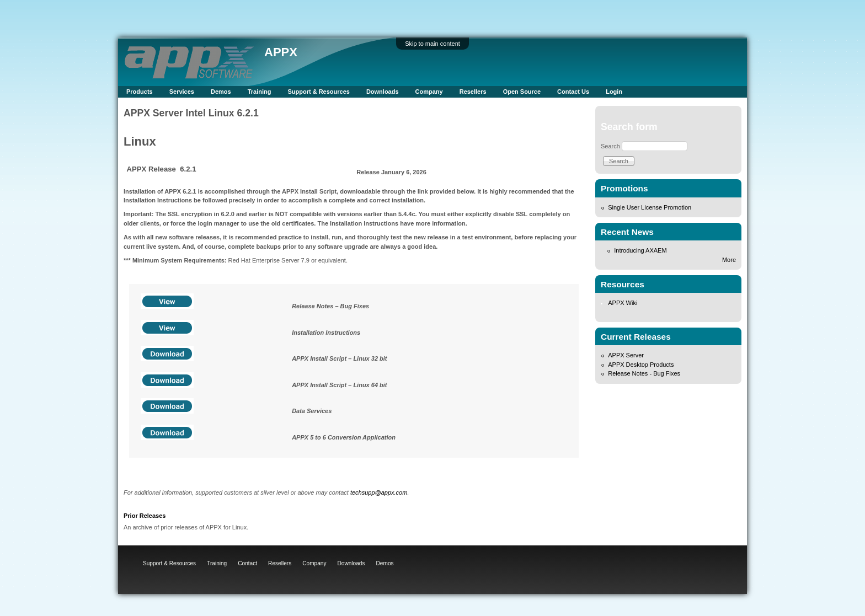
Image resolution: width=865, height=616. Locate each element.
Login (614, 92)
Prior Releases (145, 516)
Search (610, 146)
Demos (221, 92)
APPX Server (626, 355)
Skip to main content (432, 44)
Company (429, 92)
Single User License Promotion (650, 207)
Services (182, 92)
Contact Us (573, 92)
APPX (281, 52)
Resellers (473, 92)
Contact (247, 563)
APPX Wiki (623, 303)
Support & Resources (318, 92)
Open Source (522, 92)
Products (140, 92)
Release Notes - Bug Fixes (644, 373)
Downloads (383, 92)
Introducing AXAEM (640, 250)
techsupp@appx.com (379, 492)
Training (260, 92)
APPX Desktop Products (641, 365)
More (729, 260)
